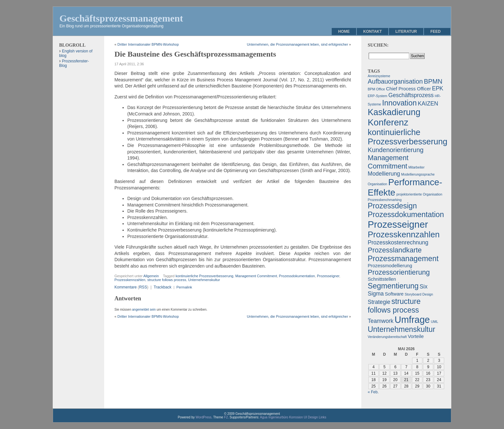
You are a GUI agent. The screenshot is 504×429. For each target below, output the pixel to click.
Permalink (184, 287)
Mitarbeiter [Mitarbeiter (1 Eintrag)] (416, 167)
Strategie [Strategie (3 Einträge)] (379, 302)
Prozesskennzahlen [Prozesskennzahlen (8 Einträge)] (404, 234)
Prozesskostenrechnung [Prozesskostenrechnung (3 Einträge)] (398, 242)
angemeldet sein (144, 310)
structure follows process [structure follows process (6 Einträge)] (394, 306)
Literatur (406, 32)
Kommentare (126, 287)
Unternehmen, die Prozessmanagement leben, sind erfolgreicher (297, 44)
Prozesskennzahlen (130, 280)
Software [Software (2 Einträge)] (394, 294)
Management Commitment (256, 276)
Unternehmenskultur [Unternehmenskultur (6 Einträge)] (401, 329)
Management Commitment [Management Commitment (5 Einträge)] (388, 162)
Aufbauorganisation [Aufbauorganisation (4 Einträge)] (395, 81)
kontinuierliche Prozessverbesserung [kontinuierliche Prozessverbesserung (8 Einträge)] (408, 137)
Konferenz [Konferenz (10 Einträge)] (388, 122)
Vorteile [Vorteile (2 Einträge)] (416, 336)
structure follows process (167, 280)
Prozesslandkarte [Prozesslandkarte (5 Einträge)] (395, 250)
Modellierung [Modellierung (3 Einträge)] (384, 174)
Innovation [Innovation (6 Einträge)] (400, 103)
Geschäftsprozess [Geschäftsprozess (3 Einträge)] (411, 95)
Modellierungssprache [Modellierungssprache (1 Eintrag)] (418, 174)
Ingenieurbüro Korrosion (286, 417)
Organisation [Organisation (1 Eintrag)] (377, 184)
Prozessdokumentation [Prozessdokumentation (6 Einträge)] (406, 214)
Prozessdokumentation (297, 276)
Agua (264, 417)
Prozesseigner (328, 276)
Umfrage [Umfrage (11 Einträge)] (412, 320)
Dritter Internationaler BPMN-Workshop (148, 44)
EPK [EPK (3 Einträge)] (438, 88)
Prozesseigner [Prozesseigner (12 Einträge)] (398, 224)
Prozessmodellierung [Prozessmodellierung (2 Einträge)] (390, 266)
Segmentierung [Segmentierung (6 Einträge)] (393, 286)
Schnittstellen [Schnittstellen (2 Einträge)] (382, 279)
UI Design (311, 417)
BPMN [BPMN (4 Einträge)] (433, 81)
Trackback (162, 287)
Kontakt (373, 32)
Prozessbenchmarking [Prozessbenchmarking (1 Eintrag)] (385, 200)
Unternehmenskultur (204, 280)
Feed (436, 32)
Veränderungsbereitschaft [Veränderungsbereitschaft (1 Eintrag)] (387, 337)
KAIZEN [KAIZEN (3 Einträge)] (428, 104)
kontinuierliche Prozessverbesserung (204, 276)
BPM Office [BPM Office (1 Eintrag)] (376, 89)
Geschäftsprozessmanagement (121, 18)
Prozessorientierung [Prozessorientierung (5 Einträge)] (399, 272)
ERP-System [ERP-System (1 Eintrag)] (378, 96)
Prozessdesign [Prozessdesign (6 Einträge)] (392, 206)
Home (344, 32)
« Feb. (373, 392)
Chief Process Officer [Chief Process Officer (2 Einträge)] (409, 89)
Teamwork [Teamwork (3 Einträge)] (381, 321)
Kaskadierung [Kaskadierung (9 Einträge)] (394, 112)
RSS (143, 287)
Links (323, 417)
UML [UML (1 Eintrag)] (435, 322)
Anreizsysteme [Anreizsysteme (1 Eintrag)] (379, 76)
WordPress (204, 417)
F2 (226, 417)
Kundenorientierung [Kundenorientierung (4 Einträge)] (396, 150)
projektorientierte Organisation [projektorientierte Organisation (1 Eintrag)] (419, 194)
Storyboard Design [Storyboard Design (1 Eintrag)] (419, 294)
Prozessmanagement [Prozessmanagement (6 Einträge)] (403, 259)
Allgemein (151, 276)
